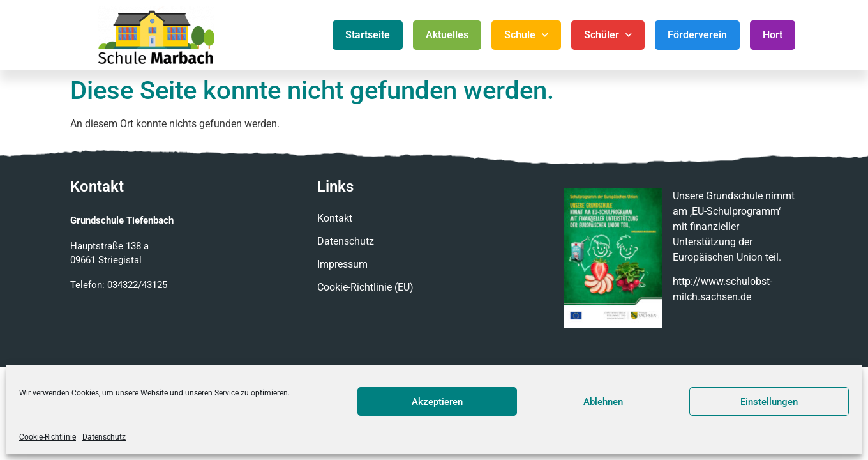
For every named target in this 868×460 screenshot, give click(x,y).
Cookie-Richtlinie (48, 437)
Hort (773, 35)
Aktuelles (447, 35)
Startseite (368, 35)
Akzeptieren (437, 402)
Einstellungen (769, 402)
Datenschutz (104, 437)
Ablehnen (603, 402)
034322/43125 (137, 285)
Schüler (608, 35)
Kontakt (335, 218)
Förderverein (697, 35)
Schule (526, 35)
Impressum (342, 264)
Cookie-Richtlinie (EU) (365, 287)
